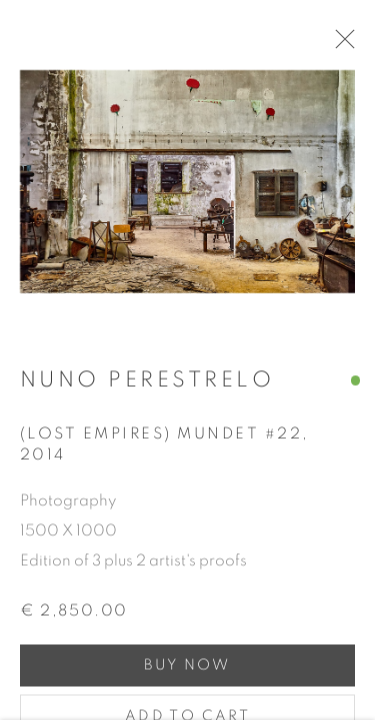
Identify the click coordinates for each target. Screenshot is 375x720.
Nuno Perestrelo (147, 384)
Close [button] (345, 45)
